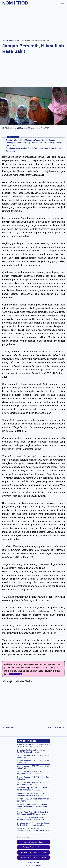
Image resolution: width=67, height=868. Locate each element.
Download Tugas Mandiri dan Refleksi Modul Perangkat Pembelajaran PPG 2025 (32, 806)
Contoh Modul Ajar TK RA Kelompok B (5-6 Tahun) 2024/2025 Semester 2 (33, 813)
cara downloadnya (16, 674)
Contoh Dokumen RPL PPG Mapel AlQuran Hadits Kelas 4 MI (31, 773)
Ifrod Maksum (21, 128)
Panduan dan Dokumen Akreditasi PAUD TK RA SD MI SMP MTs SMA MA (33, 746)
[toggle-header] (63, 3)
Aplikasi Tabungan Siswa (34, 842)
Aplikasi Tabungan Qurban (33, 847)
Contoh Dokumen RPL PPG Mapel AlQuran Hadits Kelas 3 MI (31, 783)
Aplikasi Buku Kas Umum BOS (33, 852)
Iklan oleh (23, 837)
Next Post (11, 727)
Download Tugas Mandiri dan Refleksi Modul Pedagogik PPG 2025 (32, 789)
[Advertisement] (33, 21)
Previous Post (55, 727)
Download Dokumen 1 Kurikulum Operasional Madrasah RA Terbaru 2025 (33, 830)
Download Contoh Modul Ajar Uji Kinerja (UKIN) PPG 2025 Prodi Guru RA (33, 824)
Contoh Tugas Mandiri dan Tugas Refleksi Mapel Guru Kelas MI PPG (31, 818)
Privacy (30, 863)
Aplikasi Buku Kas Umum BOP (33, 858)
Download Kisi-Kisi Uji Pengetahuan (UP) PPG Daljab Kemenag (32, 751)
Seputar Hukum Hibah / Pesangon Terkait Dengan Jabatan (31, 140)
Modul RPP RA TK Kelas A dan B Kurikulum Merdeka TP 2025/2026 (31, 794)
